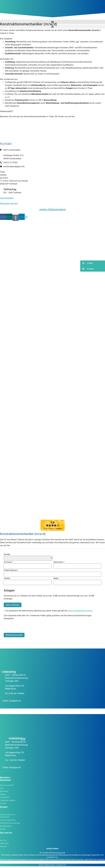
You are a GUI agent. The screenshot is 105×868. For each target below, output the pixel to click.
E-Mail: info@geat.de (12, 701)
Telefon (7, 578)
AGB (41, 865)
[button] (52, 27)
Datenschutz (49, 865)
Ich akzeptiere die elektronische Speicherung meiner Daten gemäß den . (48, 611)
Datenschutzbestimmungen (80, 611)
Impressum (61, 865)
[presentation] (23, 627)
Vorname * (8, 562)
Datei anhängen (13, 605)
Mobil (56, 578)
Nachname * (59, 562)
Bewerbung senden (14, 635)
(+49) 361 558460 (16, 693)
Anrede (7, 554)
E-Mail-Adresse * (11, 570)
